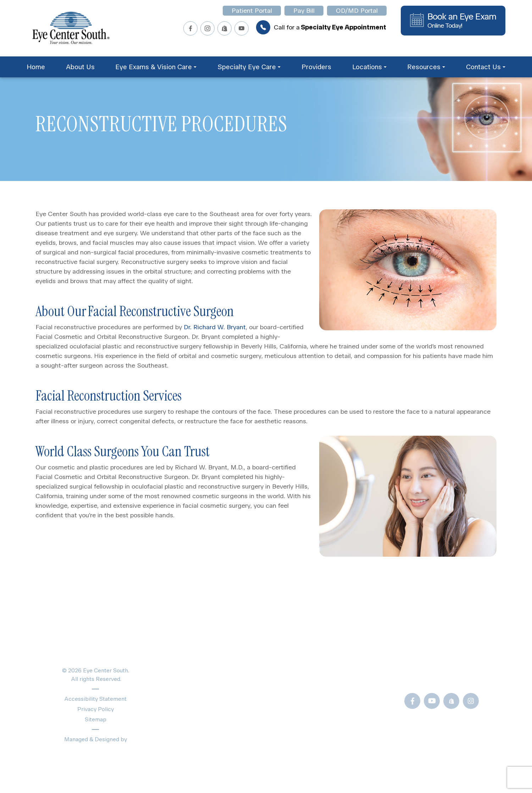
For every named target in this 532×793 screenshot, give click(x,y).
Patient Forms (323, 652)
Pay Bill (304, 11)
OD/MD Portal (357, 11)
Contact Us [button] (486, 67)
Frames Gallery (324, 700)
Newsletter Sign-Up (332, 748)
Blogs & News (323, 664)
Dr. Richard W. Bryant (214, 327)
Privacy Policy (96, 709)
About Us (80, 67)
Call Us (433, 677)
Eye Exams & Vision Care (212, 664)
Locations (189, 714)
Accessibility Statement (96, 699)
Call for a (321, 27)
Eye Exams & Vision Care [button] (156, 67)
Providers (316, 67)
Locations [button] (369, 67)
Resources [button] (426, 67)
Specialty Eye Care (203, 677)
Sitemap (96, 719)
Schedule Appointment (209, 726)
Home (36, 67)
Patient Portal (252, 11)
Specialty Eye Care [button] (249, 67)
